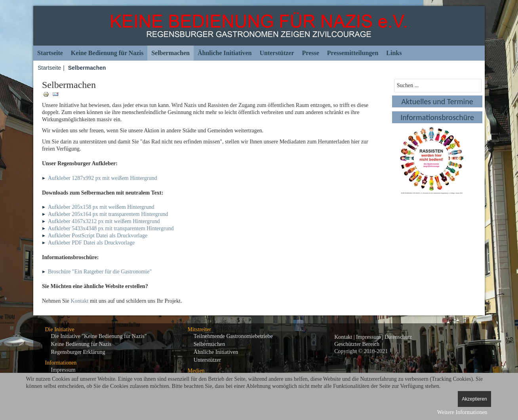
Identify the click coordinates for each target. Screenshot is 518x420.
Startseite (50, 53)
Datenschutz (398, 337)
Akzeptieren (474, 399)
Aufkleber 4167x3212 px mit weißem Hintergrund (104, 221)
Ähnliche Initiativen (225, 53)
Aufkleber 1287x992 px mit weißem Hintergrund (102, 178)
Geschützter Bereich (357, 344)
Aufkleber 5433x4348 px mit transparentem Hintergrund (111, 228)
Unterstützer (277, 53)
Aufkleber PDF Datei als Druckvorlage (91, 243)
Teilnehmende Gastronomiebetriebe (233, 336)
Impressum (63, 370)
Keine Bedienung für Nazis (107, 53)
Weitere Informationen (462, 412)
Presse (311, 53)
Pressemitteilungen (353, 53)
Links (394, 53)
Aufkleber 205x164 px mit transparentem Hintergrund (108, 214)
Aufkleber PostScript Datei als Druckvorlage (98, 236)
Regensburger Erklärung (78, 352)
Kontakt (79, 301)
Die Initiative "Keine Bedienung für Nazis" (99, 336)
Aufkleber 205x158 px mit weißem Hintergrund (101, 207)
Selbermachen (170, 53)
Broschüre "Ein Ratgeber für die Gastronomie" (100, 272)
